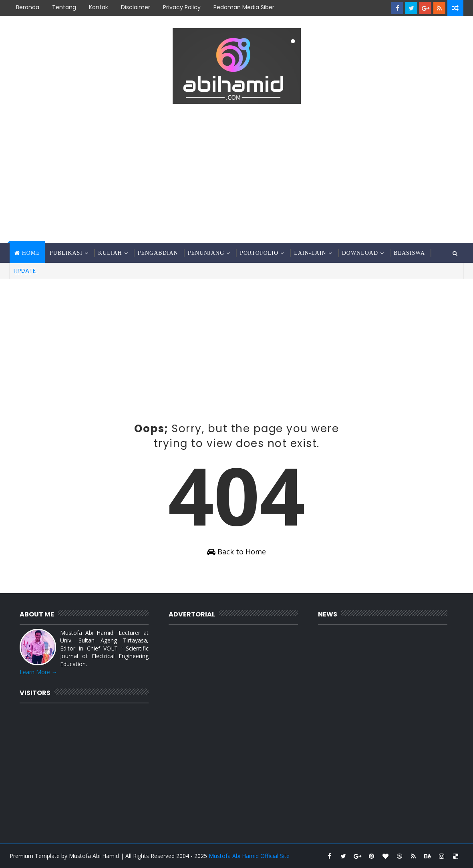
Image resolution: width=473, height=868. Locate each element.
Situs (23, 273)
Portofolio (259, 253)
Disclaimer (136, 7)
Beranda (28, 7)
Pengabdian (158, 253)
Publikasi (66, 253)
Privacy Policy (182, 7)
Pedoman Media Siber (244, 7)
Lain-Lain (310, 253)
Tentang (64, 7)
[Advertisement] (237, 175)
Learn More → (38, 672)
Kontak (99, 7)
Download (360, 253)
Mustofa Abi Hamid (94, 856)
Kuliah (110, 253)
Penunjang (206, 253)
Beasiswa (409, 253)
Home (31, 253)
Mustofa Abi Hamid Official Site (249, 856)
